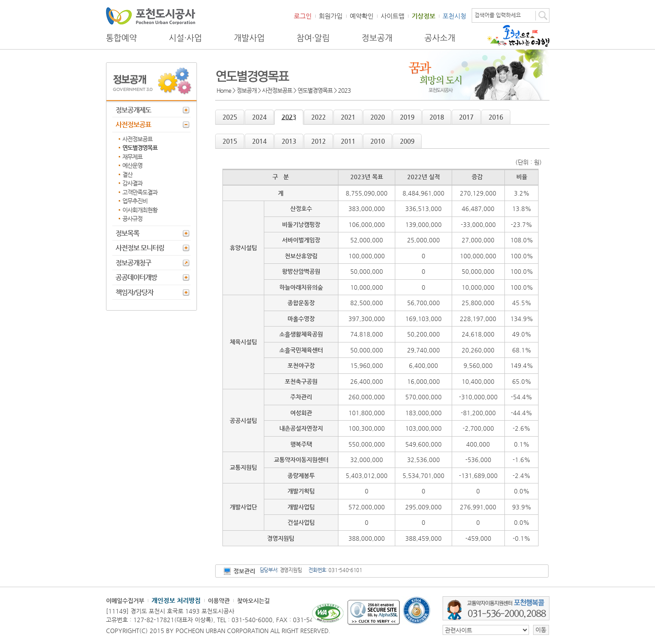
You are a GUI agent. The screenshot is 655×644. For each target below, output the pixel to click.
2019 (407, 117)
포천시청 (454, 16)
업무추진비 (135, 201)
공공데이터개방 (136, 277)
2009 (407, 141)
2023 (289, 117)
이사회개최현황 (140, 210)
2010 (378, 141)
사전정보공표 (133, 124)
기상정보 (423, 16)
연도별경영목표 (140, 148)
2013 (289, 141)
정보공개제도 (133, 110)
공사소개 (440, 38)
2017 (466, 117)
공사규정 (132, 219)
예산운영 (132, 165)
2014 (259, 141)
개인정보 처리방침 (176, 600)
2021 (348, 117)
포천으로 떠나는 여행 (518, 36)
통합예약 (121, 38)
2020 (378, 117)
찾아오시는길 (253, 601)
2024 (259, 117)
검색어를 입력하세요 (498, 15)
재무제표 (132, 157)
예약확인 (362, 16)
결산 (127, 174)
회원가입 (331, 16)
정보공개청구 (133, 263)
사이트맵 (393, 16)
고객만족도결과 (140, 192)
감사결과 (132, 183)
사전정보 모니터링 (140, 248)
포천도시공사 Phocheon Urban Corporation (151, 16)
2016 (496, 117)
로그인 (303, 16)
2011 (348, 141)
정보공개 (377, 38)
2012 (318, 141)
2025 (230, 117)
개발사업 (249, 38)
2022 (318, 117)
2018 (437, 117)
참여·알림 (313, 38)
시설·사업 (185, 38)
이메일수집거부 (125, 601)
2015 (230, 141)
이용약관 (219, 601)
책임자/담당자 (134, 292)
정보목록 (127, 233)
